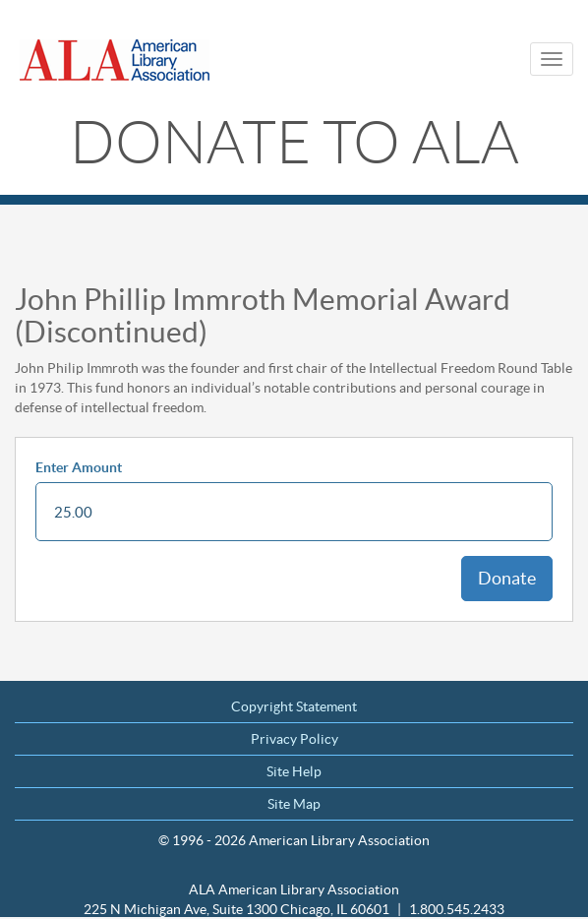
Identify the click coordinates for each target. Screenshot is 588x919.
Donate (507, 578)
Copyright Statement (294, 706)
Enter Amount (79, 467)
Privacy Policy (294, 739)
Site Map (294, 804)
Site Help (294, 771)
